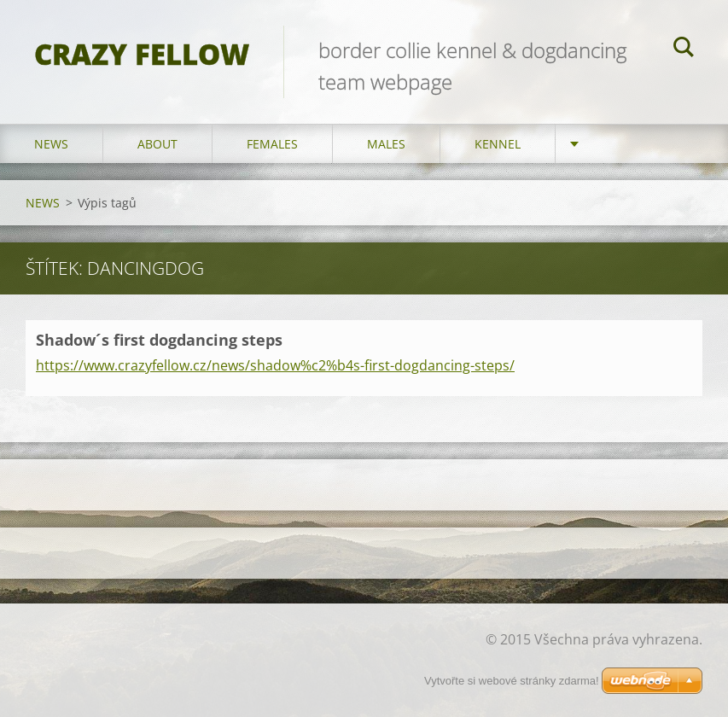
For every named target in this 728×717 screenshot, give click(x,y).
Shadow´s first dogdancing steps (159, 340)
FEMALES (272, 144)
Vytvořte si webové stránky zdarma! (512, 681)
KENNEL (498, 144)
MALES (386, 144)
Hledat (684, 50)
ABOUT (157, 144)
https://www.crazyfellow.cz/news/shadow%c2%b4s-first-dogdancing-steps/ (275, 365)
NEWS (51, 144)
